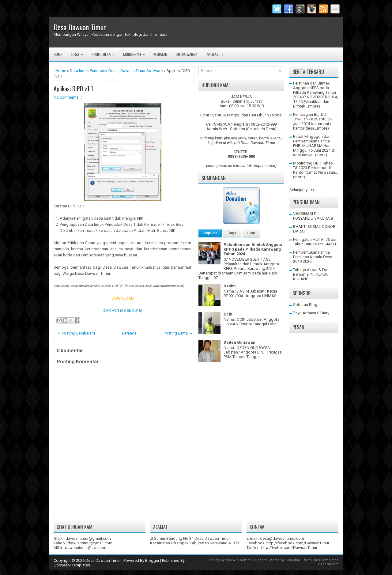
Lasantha (293, 560)
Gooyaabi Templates (72, 565)
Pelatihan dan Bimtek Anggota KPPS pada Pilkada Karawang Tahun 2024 (253, 249)
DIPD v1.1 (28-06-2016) (123, 310)
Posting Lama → (178, 333)
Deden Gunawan (239, 342)
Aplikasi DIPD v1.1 (73, 89)
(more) (314, 106)
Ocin (228, 314)
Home (58, 54)
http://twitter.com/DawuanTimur (289, 548)
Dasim (230, 286)
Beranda (129, 333)
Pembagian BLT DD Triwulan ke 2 (310, 117)
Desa (79, 52)
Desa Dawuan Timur (80, 27)
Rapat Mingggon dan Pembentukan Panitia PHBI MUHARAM (312, 141)
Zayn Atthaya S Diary (311, 313)
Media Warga (187, 54)
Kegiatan (160, 54)
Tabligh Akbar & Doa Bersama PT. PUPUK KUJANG (311, 274)
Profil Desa (105, 52)
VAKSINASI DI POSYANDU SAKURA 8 (313, 216)
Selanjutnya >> (302, 190)
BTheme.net (328, 564)
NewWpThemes (238, 560)
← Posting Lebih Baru (76, 333)
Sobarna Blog (305, 305)
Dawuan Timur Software (141, 71)
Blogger (152, 560)
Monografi (136, 52)
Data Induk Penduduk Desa (94, 71)
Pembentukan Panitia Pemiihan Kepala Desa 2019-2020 (313, 257)
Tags (232, 233)
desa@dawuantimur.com (282, 538)
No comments (66, 97)
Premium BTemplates (320, 560)
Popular (210, 233)
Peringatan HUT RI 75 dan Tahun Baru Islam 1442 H (315, 242)
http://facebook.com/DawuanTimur (298, 543)
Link (251, 233)
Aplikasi (217, 52)
